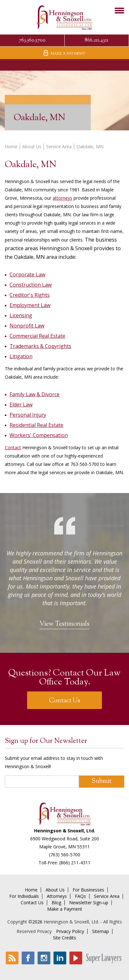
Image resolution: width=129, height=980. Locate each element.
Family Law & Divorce (35, 394)
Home (11, 147)
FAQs (80, 896)
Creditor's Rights (30, 295)
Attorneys (57, 896)
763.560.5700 (32, 40)
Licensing (21, 315)
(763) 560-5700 (65, 855)
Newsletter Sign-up (89, 903)
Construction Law (31, 285)
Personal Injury (28, 415)
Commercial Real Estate (37, 336)
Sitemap (100, 931)
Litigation (21, 356)
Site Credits (64, 938)
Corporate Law (27, 274)
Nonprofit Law (27, 326)
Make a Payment (65, 909)
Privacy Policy (70, 931)
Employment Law (30, 305)
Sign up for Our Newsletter (46, 741)
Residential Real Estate (36, 425)
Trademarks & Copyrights (40, 346)
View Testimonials (64, 624)
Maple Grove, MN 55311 (64, 847)
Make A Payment (64, 53)
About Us (32, 147)
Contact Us (65, 701)
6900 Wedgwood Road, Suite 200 (65, 839)
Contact (13, 448)
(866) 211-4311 (75, 863)
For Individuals (24, 896)
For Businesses (88, 890)
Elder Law (21, 405)
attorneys (62, 198)
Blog (56, 903)
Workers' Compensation (39, 435)
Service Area (59, 147)
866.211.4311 (97, 40)
